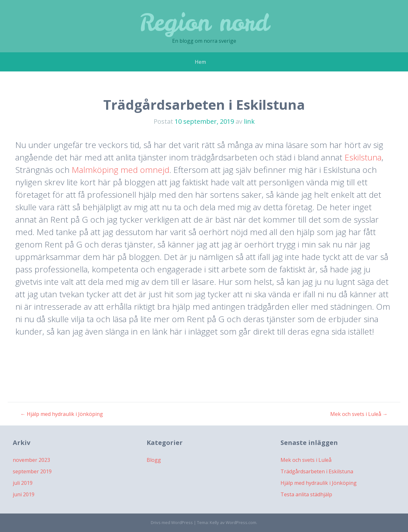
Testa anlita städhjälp (306, 494)
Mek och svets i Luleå (359, 414)
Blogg (154, 460)
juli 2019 (23, 483)
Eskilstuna (363, 157)
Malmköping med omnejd (120, 170)
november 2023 (31, 460)
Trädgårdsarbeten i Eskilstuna (317, 471)
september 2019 (32, 471)
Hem (200, 62)
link (249, 121)
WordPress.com (241, 522)
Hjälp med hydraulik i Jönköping (62, 414)
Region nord (204, 22)
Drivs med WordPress (172, 522)
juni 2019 (24, 494)
